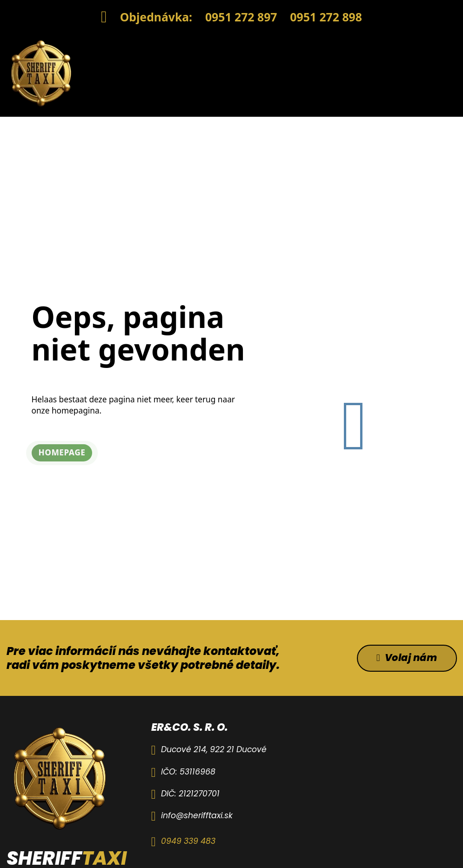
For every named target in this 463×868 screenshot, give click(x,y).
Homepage (62, 452)
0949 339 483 (188, 841)
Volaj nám (407, 658)
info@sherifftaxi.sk (197, 815)
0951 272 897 (241, 17)
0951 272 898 (326, 17)
